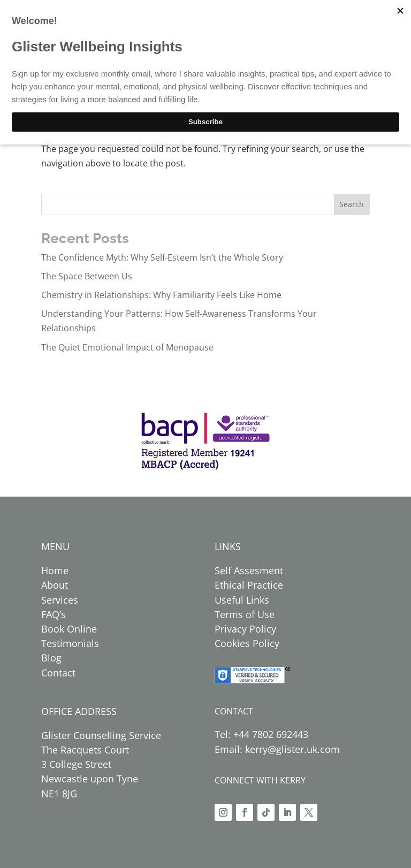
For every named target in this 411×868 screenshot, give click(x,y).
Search (352, 204)
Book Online (69, 629)
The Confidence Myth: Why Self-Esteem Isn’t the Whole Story (162, 257)
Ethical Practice (249, 585)
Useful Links (242, 600)
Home (55, 570)
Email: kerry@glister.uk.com (277, 749)
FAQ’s (54, 614)
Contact (58, 673)
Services (60, 600)
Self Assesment (249, 570)
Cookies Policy (247, 643)
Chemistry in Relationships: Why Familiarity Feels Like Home (161, 295)
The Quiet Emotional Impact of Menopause (127, 347)
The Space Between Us (87, 276)
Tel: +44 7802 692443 (261, 734)
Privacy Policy (245, 629)
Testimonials (70, 643)
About (55, 585)
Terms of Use (245, 614)
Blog (51, 658)
